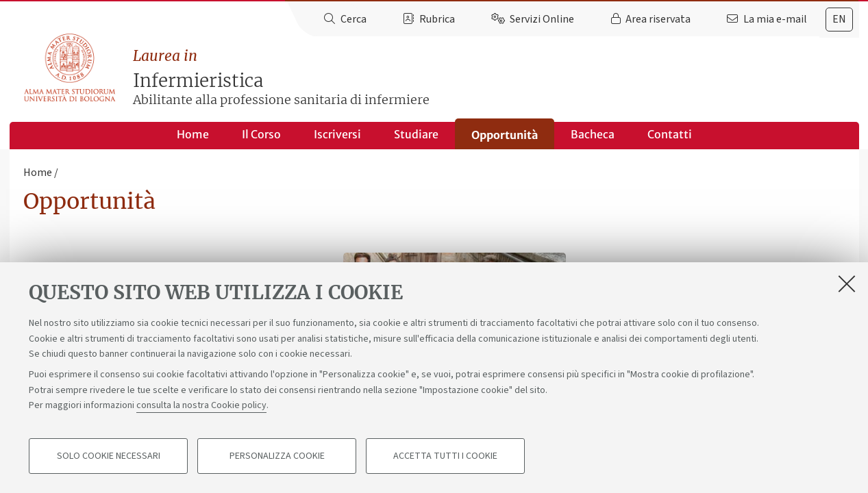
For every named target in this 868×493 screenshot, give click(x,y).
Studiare (416, 134)
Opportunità (505, 135)
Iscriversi (337, 134)
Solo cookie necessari (109, 456)
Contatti (670, 134)
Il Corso (261, 134)
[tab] (839, 20)
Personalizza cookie (277, 456)
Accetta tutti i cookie (445, 456)
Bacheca (593, 134)
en (839, 19)
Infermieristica (496, 77)
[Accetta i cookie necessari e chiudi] (847, 283)
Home (193, 134)
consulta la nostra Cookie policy (201, 405)
